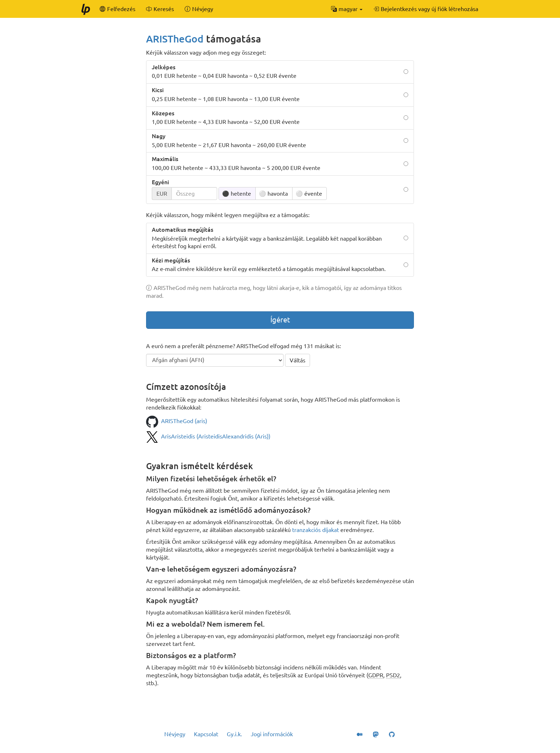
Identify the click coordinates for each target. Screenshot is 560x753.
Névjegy (175, 734)
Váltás (297, 360)
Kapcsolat (206, 734)
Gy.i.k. (234, 734)
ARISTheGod (175, 39)
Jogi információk (272, 734)
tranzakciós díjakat (316, 530)
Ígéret (280, 320)
